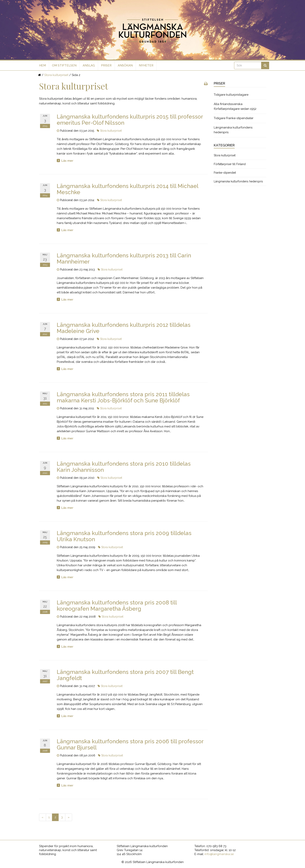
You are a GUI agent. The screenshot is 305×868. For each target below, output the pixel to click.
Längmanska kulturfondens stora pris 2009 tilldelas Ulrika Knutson (124, 536)
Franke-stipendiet (225, 173)
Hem (42, 65)
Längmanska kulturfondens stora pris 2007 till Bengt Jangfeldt (125, 675)
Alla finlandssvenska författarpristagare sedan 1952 (235, 106)
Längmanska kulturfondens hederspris (233, 130)
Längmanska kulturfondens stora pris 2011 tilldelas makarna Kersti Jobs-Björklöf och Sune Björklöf (123, 397)
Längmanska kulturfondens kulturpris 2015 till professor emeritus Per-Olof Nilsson (130, 120)
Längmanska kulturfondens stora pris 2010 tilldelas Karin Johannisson (124, 467)
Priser (106, 65)
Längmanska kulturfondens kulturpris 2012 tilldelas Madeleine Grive (124, 328)
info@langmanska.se (219, 854)
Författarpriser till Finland (230, 164)
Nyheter (146, 65)
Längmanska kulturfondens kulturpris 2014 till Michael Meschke (127, 189)
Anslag (89, 65)
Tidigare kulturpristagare (231, 95)
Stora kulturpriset (56, 75)
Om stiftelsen (64, 65)
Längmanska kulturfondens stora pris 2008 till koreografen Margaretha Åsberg (117, 606)
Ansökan (125, 65)
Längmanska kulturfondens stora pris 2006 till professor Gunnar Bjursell (130, 744)
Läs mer (67, 161)
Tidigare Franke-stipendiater (234, 118)
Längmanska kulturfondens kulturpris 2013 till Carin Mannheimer (124, 259)
